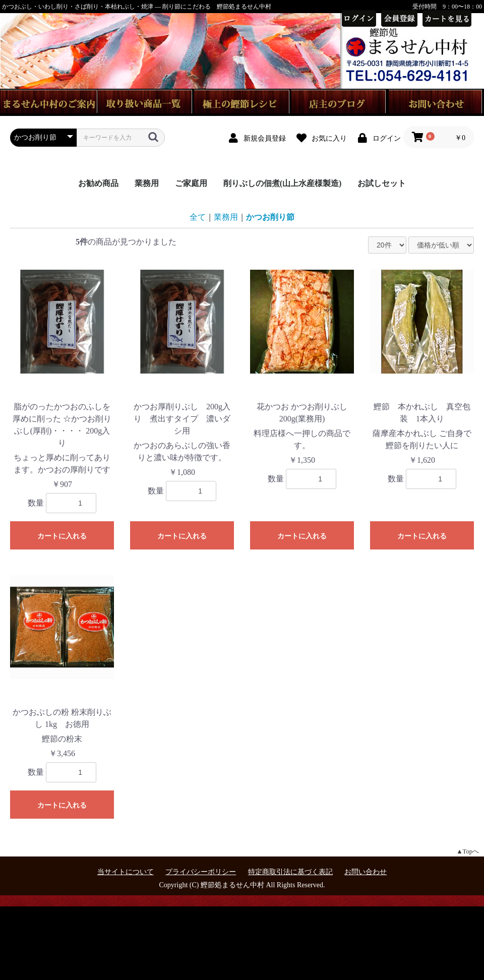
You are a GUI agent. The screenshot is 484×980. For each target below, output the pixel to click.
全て (198, 217)
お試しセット (382, 183)
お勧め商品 (98, 183)
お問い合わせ (366, 872)
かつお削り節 (270, 217)
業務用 (147, 183)
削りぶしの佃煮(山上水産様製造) (283, 183)
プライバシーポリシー (201, 872)
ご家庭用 (191, 183)
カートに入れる (62, 536)
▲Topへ (468, 851)
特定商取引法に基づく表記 (290, 872)
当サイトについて (126, 872)
